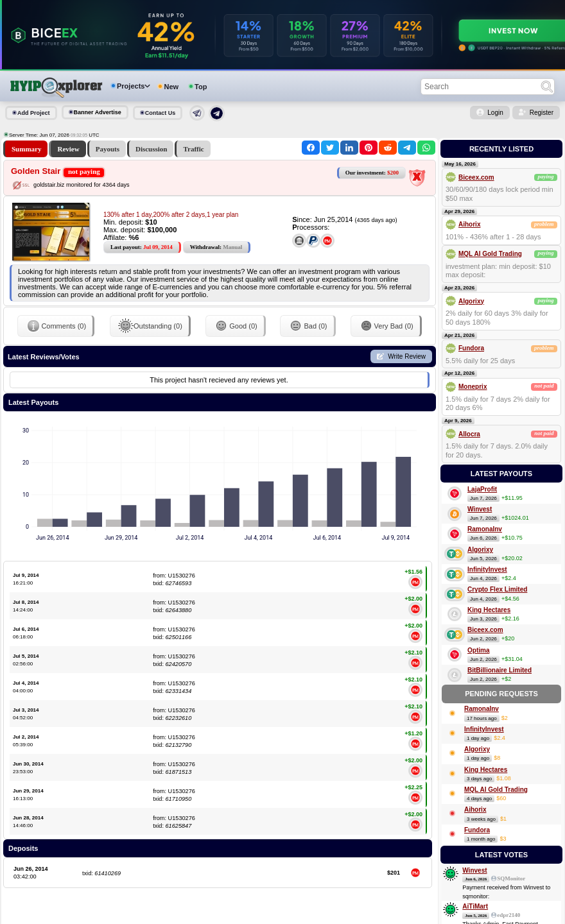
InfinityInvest (487, 569)
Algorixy (471, 301)
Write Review (407, 356)
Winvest (480, 509)
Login (495, 113)
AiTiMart (475, 906)
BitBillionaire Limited (500, 670)
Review (68, 149)
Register (542, 113)
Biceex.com (476, 177)
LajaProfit (482, 489)
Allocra (469, 434)
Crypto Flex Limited (497, 589)
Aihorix (469, 224)
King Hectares (489, 610)
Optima (478, 650)
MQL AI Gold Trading (490, 254)
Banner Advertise (98, 112)
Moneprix (473, 387)
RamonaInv (485, 529)
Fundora (471, 348)
